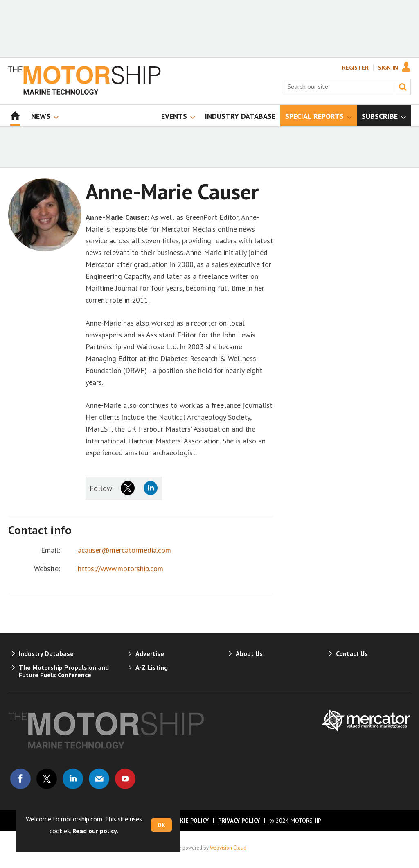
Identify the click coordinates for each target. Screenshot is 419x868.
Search (403, 87)
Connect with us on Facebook (20, 779)
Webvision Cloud (228, 848)
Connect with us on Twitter (47, 779)
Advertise (150, 653)
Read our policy (95, 831)
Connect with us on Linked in (73, 779)
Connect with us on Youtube (125, 779)
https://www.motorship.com (121, 568)
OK (161, 825)
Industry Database (46, 653)
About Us (249, 653)
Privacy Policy (239, 821)
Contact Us (352, 653)
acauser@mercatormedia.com (124, 550)
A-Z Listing (152, 667)
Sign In (388, 68)
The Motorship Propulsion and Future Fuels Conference (64, 671)
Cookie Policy (189, 821)
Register (355, 68)
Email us (99, 779)
